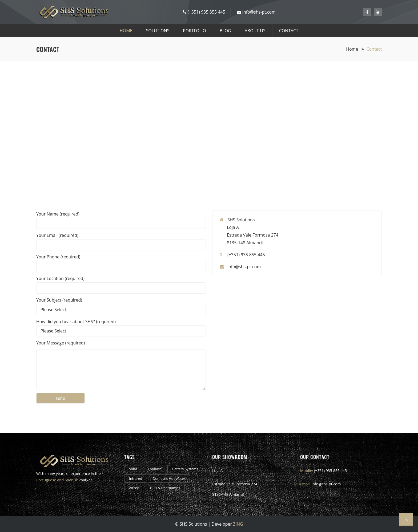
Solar (133, 469)
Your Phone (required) (58, 257)
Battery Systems (185, 469)
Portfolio (194, 31)
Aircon (134, 488)
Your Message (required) (61, 343)
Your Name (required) (58, 214)
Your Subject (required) (59, 300)
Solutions (158, 31)
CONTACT (289, 31)
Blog (225, 31)
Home (355, 49)
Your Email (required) (57, 235)
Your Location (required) (60, 278)
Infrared (136, 478)
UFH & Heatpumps (165, 488)
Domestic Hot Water (169, 478)
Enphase (155, 469)
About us (255, 31)
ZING (238, 524)
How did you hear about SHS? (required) (76, 322)
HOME (126, 31)
